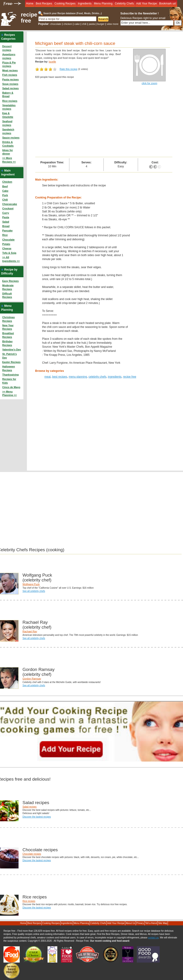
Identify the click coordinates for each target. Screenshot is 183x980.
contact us (153, 938)
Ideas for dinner (8, 152)
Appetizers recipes (9, 56)
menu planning (78, 377)
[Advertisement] (104, 122)
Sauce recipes (11, 138)
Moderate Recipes (8, 287)
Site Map (163, 923)
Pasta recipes (11, 79)
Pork (5, 195)
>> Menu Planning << (10, 393)
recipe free (29, 18)
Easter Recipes (11, 362)
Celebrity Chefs (124, 3)
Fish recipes (10, 75)
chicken (68, 24)
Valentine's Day (12, 350)
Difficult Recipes (7, 295)
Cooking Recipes (65, 3)
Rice (5, 235)
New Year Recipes (8, 327)
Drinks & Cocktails (8, 144)
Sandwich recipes (8, 131)
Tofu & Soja (9, 253)
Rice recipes (10, 101)
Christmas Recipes (9, 319)
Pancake (8, 231)
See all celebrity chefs (34, 591)
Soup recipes (10, 84)
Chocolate (8, 240)
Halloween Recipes (9, 368)
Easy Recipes (11, 281)
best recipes (60, 377)
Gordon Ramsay (32, 679)
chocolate (56, 24)
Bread (6, 226)
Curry (6, 213)
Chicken (7, 182)
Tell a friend (151, 923)
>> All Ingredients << (11, 259)
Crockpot (8, 208)
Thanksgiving (11, 375)
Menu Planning (103, 3)
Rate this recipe (68, 69)
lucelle (52, 62)
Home (30, 3)
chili (84, 24)
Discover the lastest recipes (37, 817)
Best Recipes (44, 3)
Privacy (140, 923)
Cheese (7, 248)
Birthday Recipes (8, 343)
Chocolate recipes (32, 854)
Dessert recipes (7, 48)
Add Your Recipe (146, 3)
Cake (5, 191)
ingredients (115, 377)
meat (48, 377)
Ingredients (85, 3)
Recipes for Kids (9, 381)
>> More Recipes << (9, 160)
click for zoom (149, 83)
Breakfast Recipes (8, 335)
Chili (5, 200)
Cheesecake (10, 204)
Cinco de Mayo (11, 387)
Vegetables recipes (9, 107)
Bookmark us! (168, 3)
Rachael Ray (30, 631)
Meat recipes (10, 70)
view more (113, 24)
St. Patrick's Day (10, 356)
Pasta (6, 217)
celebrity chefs (98, 377)
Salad (6, 222)
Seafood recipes (7, 123)
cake (77, 24)
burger (101, 24)
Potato (6, 244)
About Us (130, 923)
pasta (92, 24)
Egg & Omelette (8, 115)
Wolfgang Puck (31, 584)
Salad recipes (11, 88)
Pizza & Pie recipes (9, 64)
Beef (5, 186)
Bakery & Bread (8, 95)
